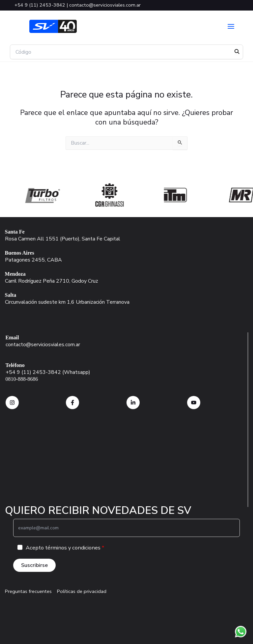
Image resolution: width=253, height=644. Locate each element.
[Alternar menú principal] (231, 26)
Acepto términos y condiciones (63, 548)
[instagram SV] (12, 403)
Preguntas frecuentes (28, 591)
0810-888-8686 (22, 379)
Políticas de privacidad (82, 591)
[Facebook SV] (72, 403)
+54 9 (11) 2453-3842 (40, 5)
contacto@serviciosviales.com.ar (105, 5)
